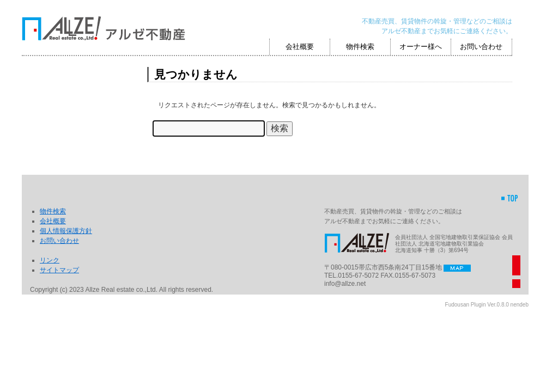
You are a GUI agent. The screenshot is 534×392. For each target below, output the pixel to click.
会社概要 (300, 47)
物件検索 (360, 47)
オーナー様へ (421, 47)
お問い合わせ (481, 47)
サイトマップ (59, 270)
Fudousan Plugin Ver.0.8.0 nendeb (487, 305)
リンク (50, 260)
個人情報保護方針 (66, 231)
